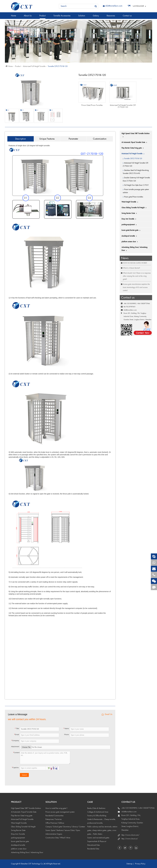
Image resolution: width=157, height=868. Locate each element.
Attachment (15, 747)
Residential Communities (55, 816)
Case (90, 802)
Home (13, 17)
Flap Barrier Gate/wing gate (133, 148)
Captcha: (15, 767)
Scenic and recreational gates (98, 838)
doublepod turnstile (130, 236)
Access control (21, 24)
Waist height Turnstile (130, 202)
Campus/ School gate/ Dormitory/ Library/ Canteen (65, 827)
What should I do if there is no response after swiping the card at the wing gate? (137, 276)
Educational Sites (94, 845)
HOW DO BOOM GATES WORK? (135, 263)
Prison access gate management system (60, 812)
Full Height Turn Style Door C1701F (136, 185)
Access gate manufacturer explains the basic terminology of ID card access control (136, 287)
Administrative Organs (54, 834)
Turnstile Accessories (62, 17)
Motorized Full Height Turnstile (34, 66)
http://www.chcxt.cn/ (130, 839)
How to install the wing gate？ (57, 808)
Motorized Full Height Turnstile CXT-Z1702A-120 (123, 106)
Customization (100, 139)
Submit (24, 775)
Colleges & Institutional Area (98, 812)
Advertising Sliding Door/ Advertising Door (134, 249)
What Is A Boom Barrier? (131, 268)
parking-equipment (130, 225)
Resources (111, 17)
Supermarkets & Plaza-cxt (97, 841)
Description (21, 139)
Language (138, 6)
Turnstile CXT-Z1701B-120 (58, 66)
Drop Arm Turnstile (129, 219)
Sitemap (129, 864)
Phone (67, 735)
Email (17, 734)
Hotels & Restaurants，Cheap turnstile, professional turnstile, (101, 821)
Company (15, 740)
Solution (82, 17)
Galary (96, 17)
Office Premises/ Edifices (55, 823)
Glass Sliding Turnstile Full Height (135, 208)
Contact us (127, 17)
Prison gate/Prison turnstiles (92, 105)
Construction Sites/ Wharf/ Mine (58, 838)
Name (66, 728)
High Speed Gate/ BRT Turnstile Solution (136, 135)
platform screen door (130, 242)
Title (17, 728)
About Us (28, 17)
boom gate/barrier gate (131, 230)
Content (16, 753)
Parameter (73, 139)
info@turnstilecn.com (113, 6)
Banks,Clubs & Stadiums (96, 808)
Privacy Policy (140, 864)
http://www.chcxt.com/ (130, 835)
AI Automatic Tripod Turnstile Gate (135, 142)
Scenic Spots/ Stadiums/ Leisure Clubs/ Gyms (63, 830)
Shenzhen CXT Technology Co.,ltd (33, 864)
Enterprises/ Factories (54, 819)
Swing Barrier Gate (130, 213)
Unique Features (47, 139)
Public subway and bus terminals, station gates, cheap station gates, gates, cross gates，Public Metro (102, 830)
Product (43, 17)
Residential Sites (93, 849)
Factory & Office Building (97, 816)
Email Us (107, 714)
